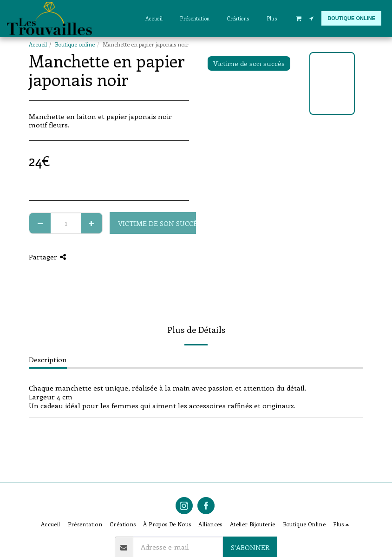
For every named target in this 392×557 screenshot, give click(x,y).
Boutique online (75, 44)
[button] (299, 18)
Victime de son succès (160, 223)
